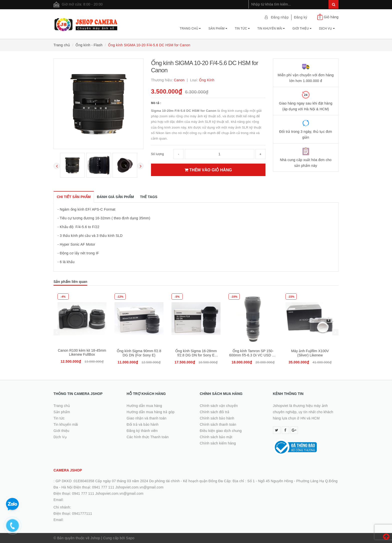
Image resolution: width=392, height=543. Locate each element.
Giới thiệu (302, 29)
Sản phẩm (218, 29)
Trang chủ (190, 29)
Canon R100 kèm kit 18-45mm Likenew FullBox (139, 352)
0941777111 (82, 513)
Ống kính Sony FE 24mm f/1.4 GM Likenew (82, 353)
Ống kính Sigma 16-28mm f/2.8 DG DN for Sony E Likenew (253, 355)
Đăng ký (301, 17)
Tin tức (242, 29)
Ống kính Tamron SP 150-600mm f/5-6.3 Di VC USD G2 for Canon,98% (310, 355)
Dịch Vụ (327, 29)
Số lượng (157, 154)
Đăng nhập (280, 17)
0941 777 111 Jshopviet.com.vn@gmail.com (108, 493)
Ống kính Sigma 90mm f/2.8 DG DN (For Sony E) (196, 353)
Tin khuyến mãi (271, 29)
